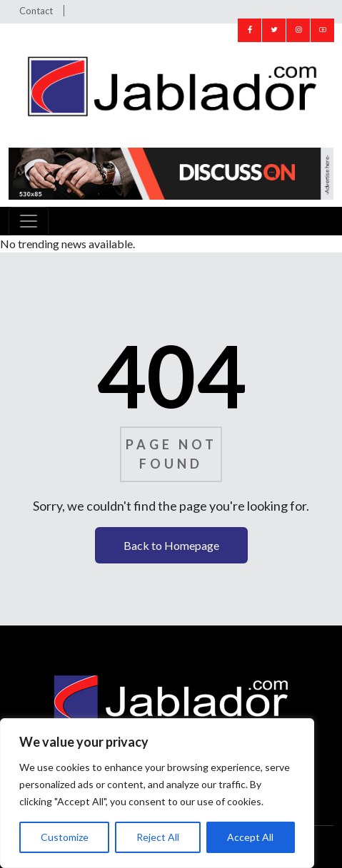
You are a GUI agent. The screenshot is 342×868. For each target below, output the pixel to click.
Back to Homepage (171, 545)
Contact (36, 11)
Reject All (158, 837)
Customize (65, 837)
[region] (157, 793)
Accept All (250, 837)
